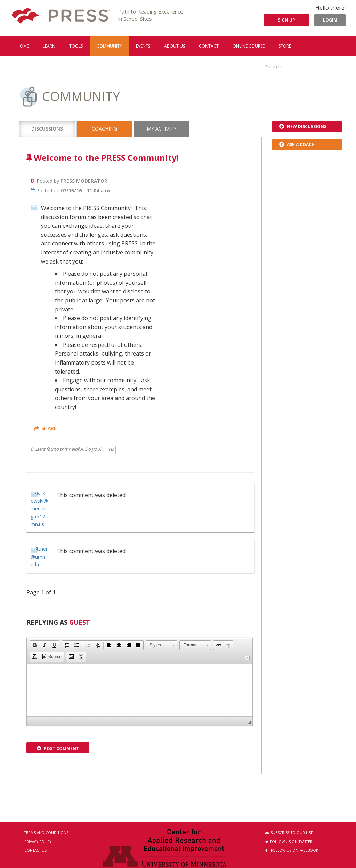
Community (109, 46)
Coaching (104, 129)
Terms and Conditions (46, 833)
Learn (49, 46)
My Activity (161, 129)
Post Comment (58, 748)
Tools (76, 46)
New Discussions (303, 127)
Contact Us (35, 850)
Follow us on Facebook (292, 850)
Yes (111, 449)
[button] (35, 645)
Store (285, 46)
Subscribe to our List (289, 833)
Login (330, 20)
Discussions (47, 129)
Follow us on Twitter (289, 842)
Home (23, 46)
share (45, 428)
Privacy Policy (38, 842)
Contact (209, 46)
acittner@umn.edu (39, 557)
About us (175, 46)
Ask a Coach (297, 145)
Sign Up (286, 20)
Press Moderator (84, 181)
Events (143, 46)
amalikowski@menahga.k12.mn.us (39, 508)
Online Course (249, 46)
